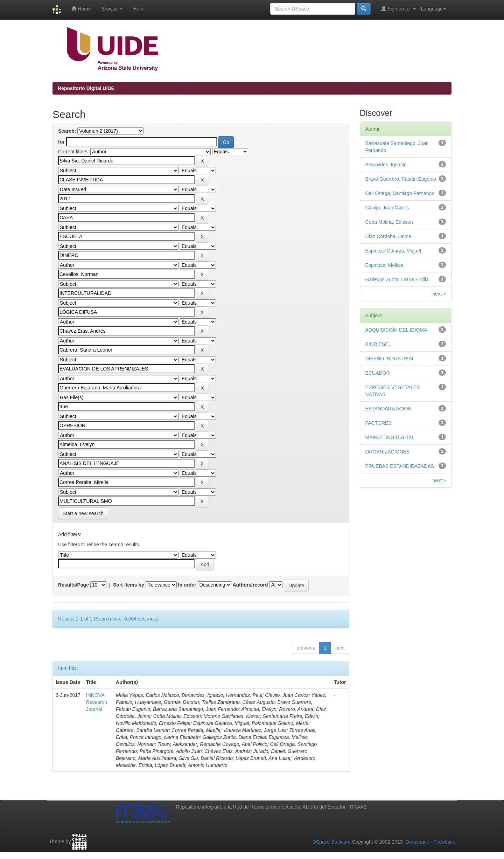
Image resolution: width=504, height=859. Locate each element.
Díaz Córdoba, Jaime (388, 236)
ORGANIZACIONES (388, 452)
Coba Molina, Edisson (389, 222)
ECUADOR (378, 373)
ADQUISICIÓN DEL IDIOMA (396, 330)
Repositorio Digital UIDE (86, 88)
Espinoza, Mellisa (384, 265)
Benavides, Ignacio (386, 165)
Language (434, 9)
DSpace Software (332, 842)
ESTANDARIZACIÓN (388, 409)
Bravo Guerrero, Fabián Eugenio (401, 179)
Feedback (444, 842)
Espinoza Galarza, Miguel (393, 251)
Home (81, 9)
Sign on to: (398, 9)
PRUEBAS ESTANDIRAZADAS (400, 466)
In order (187, 585)
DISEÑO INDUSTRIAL (390, 359)
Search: (67, 131)
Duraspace (417, 842)
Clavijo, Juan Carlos (387, 208)
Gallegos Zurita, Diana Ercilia (397, 279)
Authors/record (250, 585)
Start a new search (83, 513)
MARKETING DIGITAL (390, 437)
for (61, 142)
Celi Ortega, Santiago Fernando (400, 193)
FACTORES (379, 423)
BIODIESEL (378, 344)
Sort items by (129, 585)
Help (138, 9)
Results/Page (73, 585)
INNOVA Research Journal (97, 702)
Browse (112, 9)
